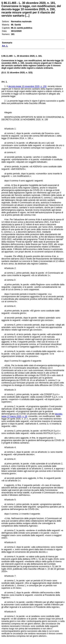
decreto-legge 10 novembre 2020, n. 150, (28, 86)
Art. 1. (4, 82)
